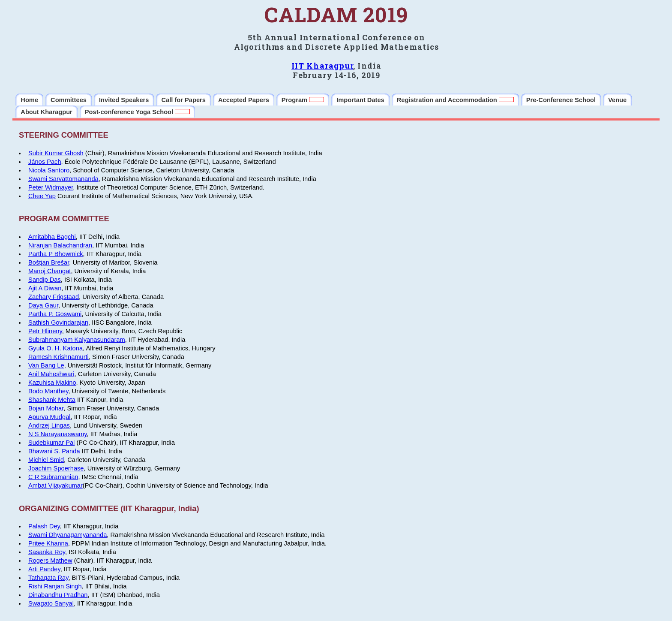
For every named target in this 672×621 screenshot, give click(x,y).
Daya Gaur (43, 305)
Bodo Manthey (48, 391)
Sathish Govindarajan (58, 323)
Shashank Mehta (52, 400)
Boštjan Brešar (49, 262)
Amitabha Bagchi (52, 237)
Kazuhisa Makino (52, 383)
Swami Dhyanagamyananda (67, 535)
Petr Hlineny (45, 331)
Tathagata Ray (48, 578)
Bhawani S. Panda (54, 451)
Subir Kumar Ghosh (56, 153)
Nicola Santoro (49, 170)
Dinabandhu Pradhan (58, 595)
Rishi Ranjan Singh (55, 586)
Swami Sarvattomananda (63, 179)
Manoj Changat (49, 271)
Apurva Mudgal (49, 417)
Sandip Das (45, 280)
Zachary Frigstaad (54, 297)
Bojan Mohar (46, 408)
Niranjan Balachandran (60, 245)
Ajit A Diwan (45, 288)
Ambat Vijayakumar (55, 485)
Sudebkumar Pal (51, 443)
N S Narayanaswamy (58, 434)
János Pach (45, 162)
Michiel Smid (46, 460)
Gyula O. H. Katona (55, 348)
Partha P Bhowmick (56, 254)
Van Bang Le (46, 365)
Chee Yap (42, 196)
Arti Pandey (44, 569)
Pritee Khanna (48, 543)
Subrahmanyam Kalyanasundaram (77, 340)
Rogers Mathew (50, 561)
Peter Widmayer (51, 187)
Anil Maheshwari (51, 374)
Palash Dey (44, 526)
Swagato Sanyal (51, 603)
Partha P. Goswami (55, 314)
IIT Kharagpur (322, 66)
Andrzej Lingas (49, 425)
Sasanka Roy (47, 552)
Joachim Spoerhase (56, 468)
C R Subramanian (53, 477)
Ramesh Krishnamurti (58, 357)
